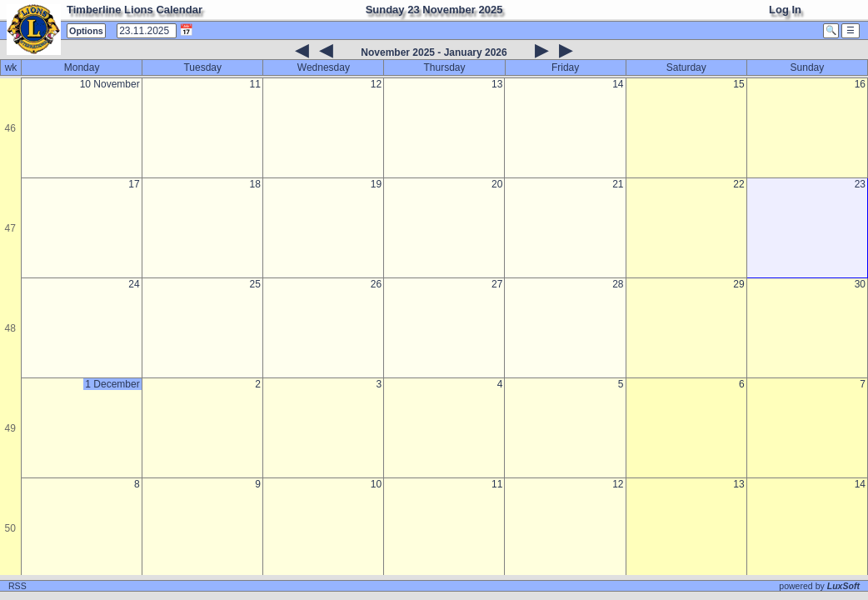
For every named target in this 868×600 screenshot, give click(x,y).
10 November (110, 84)
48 (10, 328)
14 (618, 84)
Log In (785, 10)
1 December (112, 384)
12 (376, 84)
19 (376, 184)
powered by (819, 586)
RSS (17, 586)
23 (860, 184)
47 (10, 228)
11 (255, 84)
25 (255, 284)
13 (497, 84)
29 (738, 284)
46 (10, 128)
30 (860, 284)
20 (497, 184)
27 (497, 284)
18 (255, 184)
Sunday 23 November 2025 (434, 10)
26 (376, 284)
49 (10, 428)
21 (618, 184)
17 (134, 184)
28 (618, 284)
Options (86, 31)
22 (738, 184)
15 (738, 84)
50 (10, 528)
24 (134, 284)
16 (860, 84)
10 (376, 484)
